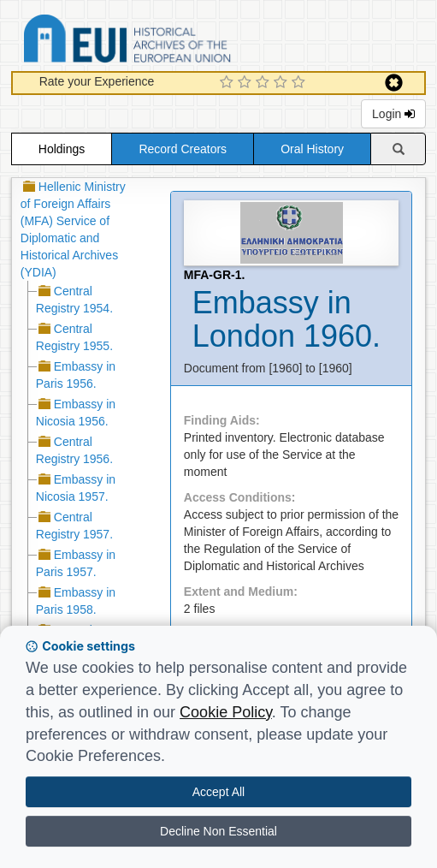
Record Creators (183, 149)
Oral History (312, 149)
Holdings (62, 149)
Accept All (218, 792)
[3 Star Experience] (265, 83)
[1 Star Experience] (229, 83)
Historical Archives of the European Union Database (175, 42)
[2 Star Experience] (247, 83)
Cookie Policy (226, 712)
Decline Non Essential (218, 831)
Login (393, 114)
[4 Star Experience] (283, 83)
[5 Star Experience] (301, 83)
